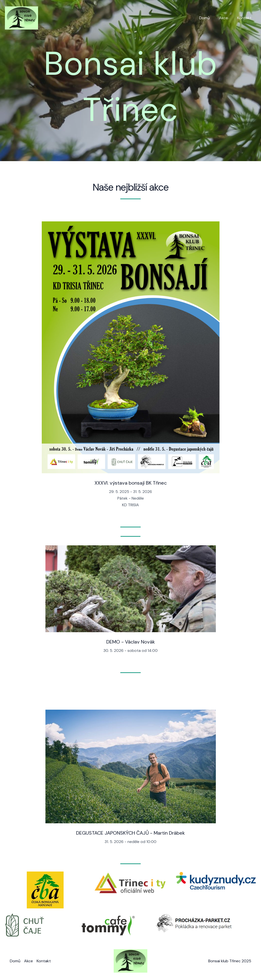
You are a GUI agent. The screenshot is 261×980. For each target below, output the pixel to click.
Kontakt (245, 18)
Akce (226, 18)
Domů (208, 18)
